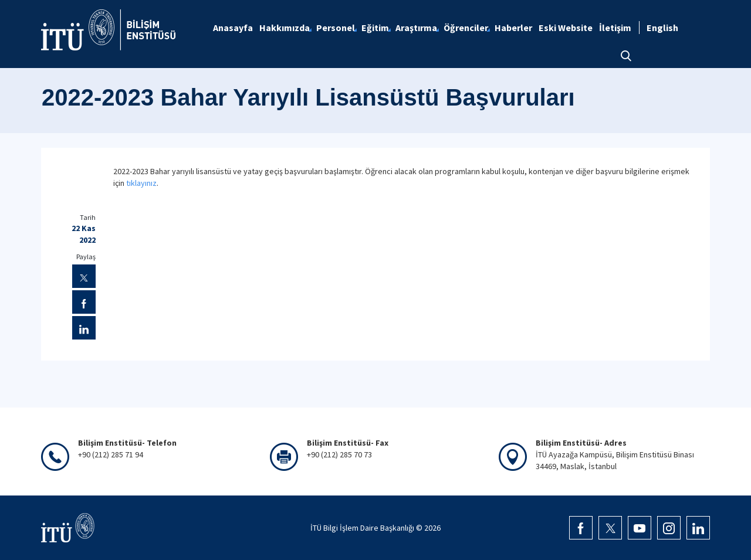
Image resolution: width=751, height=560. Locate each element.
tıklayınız (141, 183)
